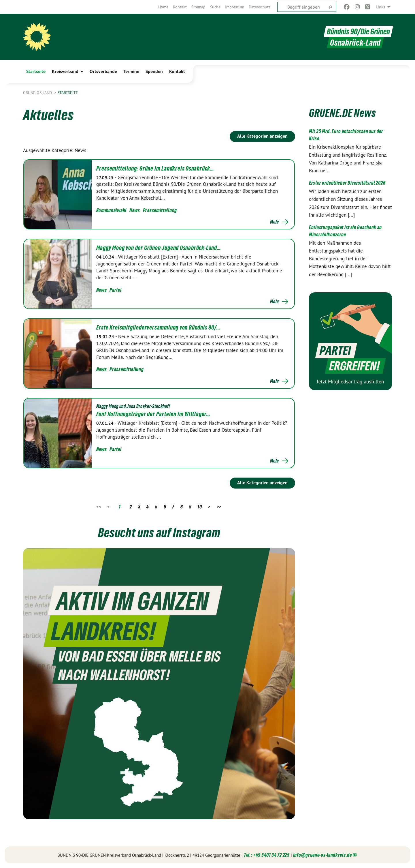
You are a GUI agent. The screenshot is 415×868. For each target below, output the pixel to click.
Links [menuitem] (380, 7)
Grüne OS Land (38, 93)
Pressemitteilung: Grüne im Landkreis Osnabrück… (155, 169)
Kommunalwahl (111, 210)
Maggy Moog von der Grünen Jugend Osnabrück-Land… (159, 248)
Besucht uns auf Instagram (159, 532)
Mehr (275, 222)
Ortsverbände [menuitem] (103, 71)
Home (163, 7)
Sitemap (198, 7)
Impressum (235, 7)
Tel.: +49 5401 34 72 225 (267, 855)
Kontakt (180, 7)
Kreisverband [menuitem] (65, 71)
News (135, 210)
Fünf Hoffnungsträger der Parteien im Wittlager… (153, 414)
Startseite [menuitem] (36, 71)
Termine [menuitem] (131, 71)
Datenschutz (260, 7)
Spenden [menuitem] (154, 71)
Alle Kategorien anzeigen (262, 136)
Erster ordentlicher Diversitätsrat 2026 (347, 183)
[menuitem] (163, 7)
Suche (215, 7)
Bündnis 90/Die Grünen (357, 31)
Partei (115, 290)
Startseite (68, 93)
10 (200, 507)
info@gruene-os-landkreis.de (322, 855)
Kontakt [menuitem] (177, 71)
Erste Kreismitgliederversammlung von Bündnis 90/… (158, 328)
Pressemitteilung (160, 210)
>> (219, 507)
